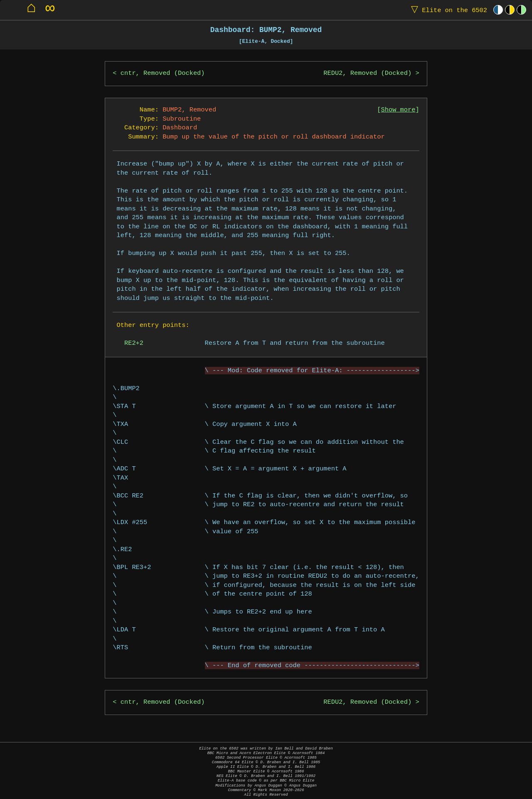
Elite (447, 10)
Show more (398, 110)
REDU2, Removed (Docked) (367, 73)
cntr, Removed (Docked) (163, 73)
